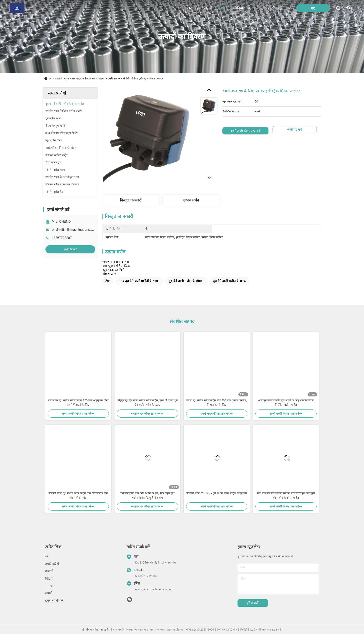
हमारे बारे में (204, 8)
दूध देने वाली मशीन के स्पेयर (185, 281)
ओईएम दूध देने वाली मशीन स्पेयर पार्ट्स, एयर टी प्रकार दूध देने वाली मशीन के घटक (147, 403)
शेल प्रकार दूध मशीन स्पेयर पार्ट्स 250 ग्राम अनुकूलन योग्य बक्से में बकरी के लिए (78, 403)
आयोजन (255, 8)
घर (190, 8)
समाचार (50, 586)
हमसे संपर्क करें (277, 8)
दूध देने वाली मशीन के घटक (229, 281)
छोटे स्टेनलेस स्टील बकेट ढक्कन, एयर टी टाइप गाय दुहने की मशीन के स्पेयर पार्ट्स (286, 495)
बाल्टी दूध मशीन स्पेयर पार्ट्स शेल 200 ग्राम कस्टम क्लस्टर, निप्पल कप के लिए (217, 403)
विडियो (238, 8)
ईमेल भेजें (253, 603)
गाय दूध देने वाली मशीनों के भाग (139, 281)
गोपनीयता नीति (90, 630)
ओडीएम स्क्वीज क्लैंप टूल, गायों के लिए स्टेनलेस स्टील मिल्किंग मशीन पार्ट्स (286, 403)
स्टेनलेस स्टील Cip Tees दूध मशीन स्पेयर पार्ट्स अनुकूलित (217, 493)
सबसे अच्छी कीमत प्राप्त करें (245, 131)
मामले (49, 593)
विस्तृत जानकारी (131, 200)
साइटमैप (105, 630)
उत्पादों (223, 8)
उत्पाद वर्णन (191, 200)
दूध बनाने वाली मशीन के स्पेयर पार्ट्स (85, 78)
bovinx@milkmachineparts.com (75, 230)
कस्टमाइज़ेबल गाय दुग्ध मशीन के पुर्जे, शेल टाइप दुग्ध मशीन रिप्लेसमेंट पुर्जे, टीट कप (147, 495)
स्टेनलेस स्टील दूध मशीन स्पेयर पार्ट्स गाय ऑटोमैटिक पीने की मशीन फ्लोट (78, 495)
